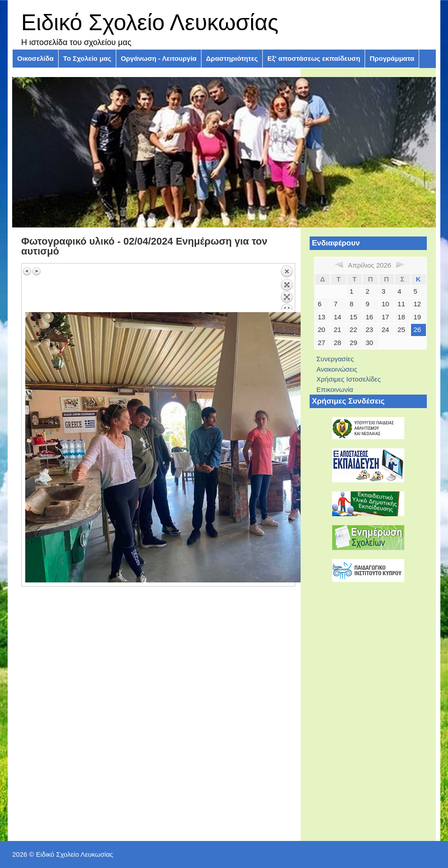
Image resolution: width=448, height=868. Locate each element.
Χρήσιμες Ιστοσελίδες (349, 379)
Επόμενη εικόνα (37, 271)
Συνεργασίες (335, 359)
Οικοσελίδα (35, 58)
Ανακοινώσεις (337, 369)
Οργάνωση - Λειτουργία (159, 58)
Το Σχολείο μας (87, 58)
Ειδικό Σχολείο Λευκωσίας (150, 23)
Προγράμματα (392, 58)
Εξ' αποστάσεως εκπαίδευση (314, 58)
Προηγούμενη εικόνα (27, 271)
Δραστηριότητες (232, 58)
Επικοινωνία (335, 389)
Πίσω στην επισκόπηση (287, 287)
